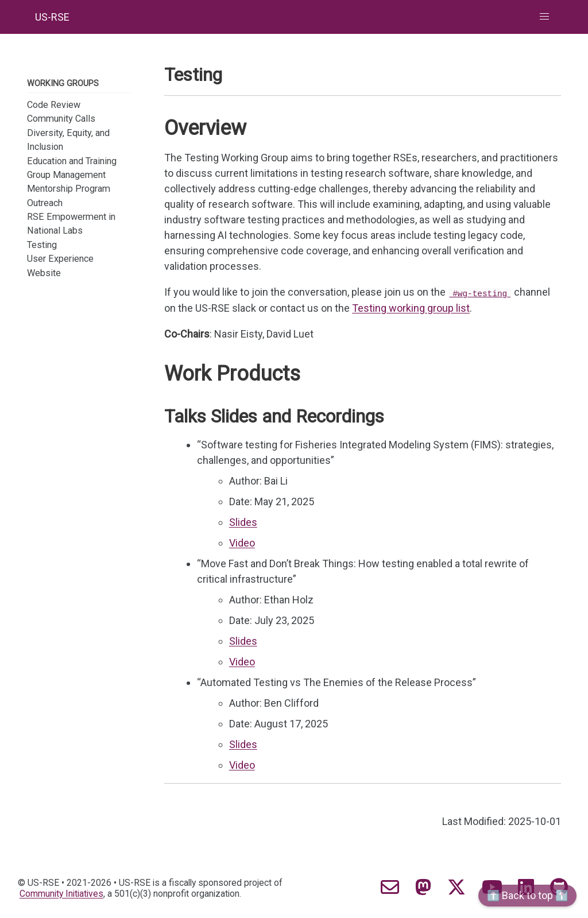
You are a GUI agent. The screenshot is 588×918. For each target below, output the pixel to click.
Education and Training (72, 161)
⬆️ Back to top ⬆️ (527, 895)
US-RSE (52, 17)
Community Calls (61, 119)
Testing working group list (411, 308)
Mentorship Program (69, 189)
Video (242, 543)
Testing (42, 245)
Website (44, 273)
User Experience (60, 259)
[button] (545, 17)
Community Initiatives (61, 894)
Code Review (54, 105)
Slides (243, 522)
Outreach (45, 203)
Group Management (66, 175)
